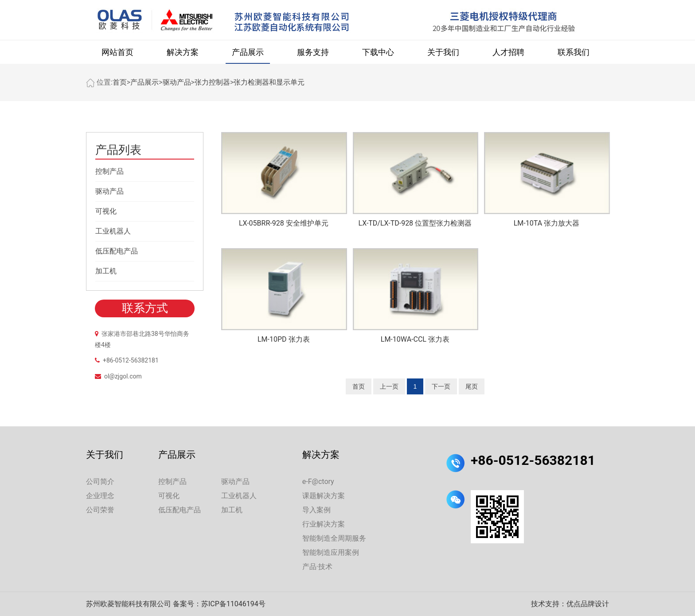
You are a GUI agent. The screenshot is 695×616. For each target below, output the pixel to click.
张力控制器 (212, 82)
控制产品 (109, 171)
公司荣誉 (100, 510)
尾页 (472, 386)
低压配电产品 (117, 251)
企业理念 (100, 496)
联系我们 (574, 52)
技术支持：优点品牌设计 (570, 604)
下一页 (441, 386)
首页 (120, 82)
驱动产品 (177, 82)
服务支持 (313, 52)
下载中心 (378, 52)
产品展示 (248, 52)
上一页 (389, 386)
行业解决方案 (324, 524)
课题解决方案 (324, 496)
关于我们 (443, 52)
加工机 (106, 271)
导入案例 (316, 510)
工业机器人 (113, 231)
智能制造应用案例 (331, 552)
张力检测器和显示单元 (269, 82)
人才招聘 (508, 52)
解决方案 (183, 52)
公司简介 (100, 481)
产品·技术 (317, 567)
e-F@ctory (318, 481)
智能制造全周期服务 (334, 538)
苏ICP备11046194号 (233, 604)
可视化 (106, 211)
